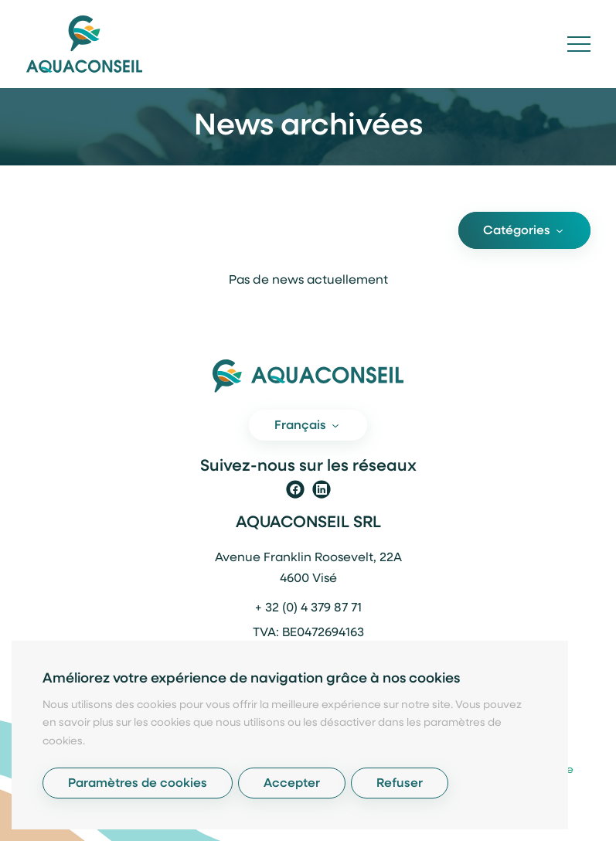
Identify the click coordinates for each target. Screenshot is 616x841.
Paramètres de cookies (138, 784)
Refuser (400, 784)
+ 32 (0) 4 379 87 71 (308, 608)
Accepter (292, 784)
